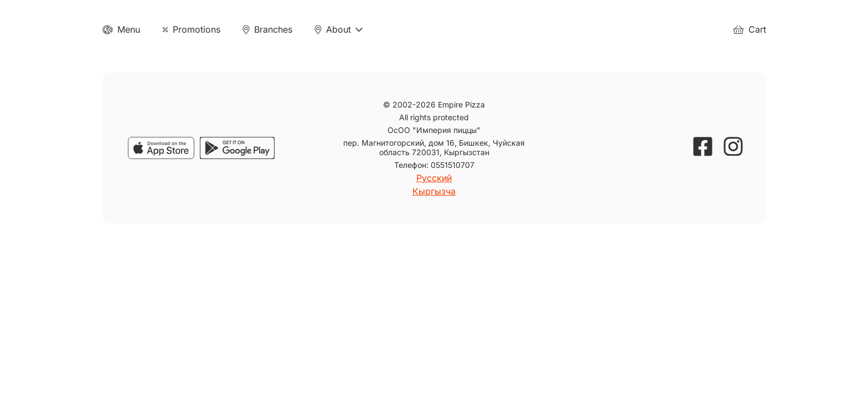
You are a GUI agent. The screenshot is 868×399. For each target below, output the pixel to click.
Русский (434, 178)
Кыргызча (434, 191)
